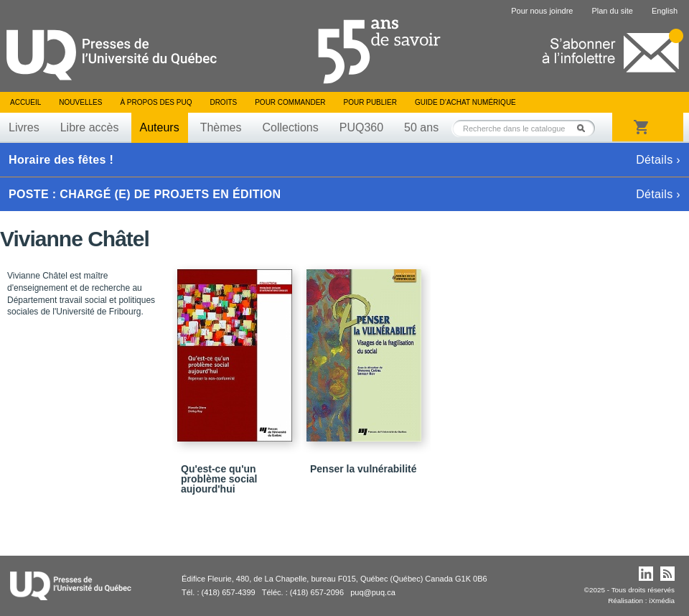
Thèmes (221, 127)
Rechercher (585, 128)
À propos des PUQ (156, 102)
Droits (223, 102)
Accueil (25, 102)
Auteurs (160, 127)
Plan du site (612, 11)
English (665, 11)
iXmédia (662, 601)
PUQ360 (361, 127)
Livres (24, 127)
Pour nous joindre (542, 11)
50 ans (421, 127)
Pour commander (290, 102)
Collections (290, 127)
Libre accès (90, 127)
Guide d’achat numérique (465, 102)
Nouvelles (80, 102)
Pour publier (370, 102)
